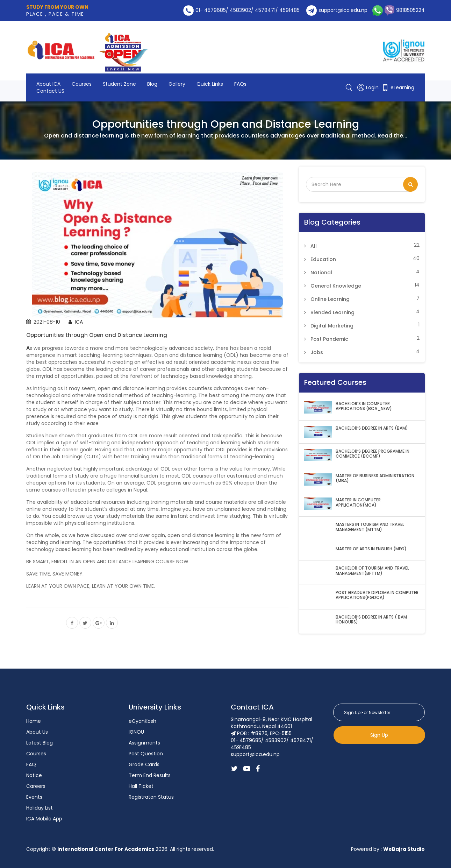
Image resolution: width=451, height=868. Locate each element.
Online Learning (330, 299)
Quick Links (210, 84)
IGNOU (136, 732)
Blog (152, 84)
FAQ (31, 764)
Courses (82, 84)
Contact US (50, 91)
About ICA (48, 84)
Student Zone (119, 84)
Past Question (146, 754)
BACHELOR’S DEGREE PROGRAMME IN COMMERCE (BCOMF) (373, 454)
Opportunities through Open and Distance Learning (97, 335)
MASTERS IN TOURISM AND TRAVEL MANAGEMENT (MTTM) (370, 527)
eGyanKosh (142, 721)
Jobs (317, 352)
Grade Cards (144, 764)
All (314, 246)
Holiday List (40, 808)
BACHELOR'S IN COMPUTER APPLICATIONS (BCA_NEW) (364, 406)
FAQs (240, 84)
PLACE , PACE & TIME (57, 10)
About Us (37, 732)
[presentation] (386, 761)
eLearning (398, 87)
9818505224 (404, 10)
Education (323, 259)
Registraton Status (151, 797)
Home (34, 721)
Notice (34, 775)
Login (369, 87)
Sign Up (379, 735)
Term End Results (150, 775)
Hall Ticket (141, 786)
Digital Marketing (332, 326)
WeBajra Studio (404, 849)
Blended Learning (332, 312)
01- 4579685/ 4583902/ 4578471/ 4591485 (241, 10)
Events (34, 797)
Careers (36, 786)
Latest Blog (40, 743)
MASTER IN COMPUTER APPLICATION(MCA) (358, 503)
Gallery (177, 84)
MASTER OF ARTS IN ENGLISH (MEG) (371, 549)
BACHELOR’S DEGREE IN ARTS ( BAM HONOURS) (371, 620)
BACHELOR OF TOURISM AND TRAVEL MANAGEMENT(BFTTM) (372, 571)
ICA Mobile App (44, 819)
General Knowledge (336, 286)
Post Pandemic (329, 339)
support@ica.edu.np (337, 10)
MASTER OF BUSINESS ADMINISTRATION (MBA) (375, 478)
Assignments (144, 743)
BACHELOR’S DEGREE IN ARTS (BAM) (372, 428)
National (321, 273)
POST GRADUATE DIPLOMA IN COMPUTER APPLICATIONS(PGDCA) (377, 595)
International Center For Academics (106, 849)
